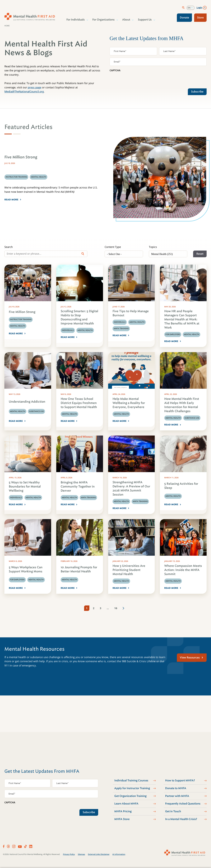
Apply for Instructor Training (132, 788)
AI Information (119, 854)
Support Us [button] (145, 20)
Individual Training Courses (131, 780)
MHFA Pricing (123, 811)
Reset (200, 254)
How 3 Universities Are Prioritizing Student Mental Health (129, 570)
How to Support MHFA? (180, 780)
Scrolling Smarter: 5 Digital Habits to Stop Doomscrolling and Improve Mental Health (79, 317)
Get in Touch (173, 811)
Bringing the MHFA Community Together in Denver (78, 487)
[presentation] (132, 79)
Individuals (68, 330)
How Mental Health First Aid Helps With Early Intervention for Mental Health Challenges (182, 405)
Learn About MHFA (126, 804)
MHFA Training (121, 329)
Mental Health (18, 326)
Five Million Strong (22, 312)
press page (35, 87)
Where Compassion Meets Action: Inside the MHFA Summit (183, 570)
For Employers (173, 334)
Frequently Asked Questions (183, 804)
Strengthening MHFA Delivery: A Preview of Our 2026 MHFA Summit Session (131, 488)
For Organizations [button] (104, 20)
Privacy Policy (69, 854)
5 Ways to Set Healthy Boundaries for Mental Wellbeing (25, 487)
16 (116, 608)
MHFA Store (122, 819)
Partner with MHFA (177, 796)
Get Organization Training (130, 796)
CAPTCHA (115, 70)
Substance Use (36, 411)
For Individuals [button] (76, 20)
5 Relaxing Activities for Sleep (181, 486)
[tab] (8, 134)
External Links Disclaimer (99, 854)
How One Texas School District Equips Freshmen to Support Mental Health (79, 403)
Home (7, 26)
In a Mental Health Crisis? (181, 819)
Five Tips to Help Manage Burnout (131, 313)
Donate (184, 18)
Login (199, 8)
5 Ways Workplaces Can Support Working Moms (26, 569)
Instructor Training (21, 319)
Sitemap (81, 854)
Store (200, 18)
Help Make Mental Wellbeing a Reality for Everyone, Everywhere (129, 403)
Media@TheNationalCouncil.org (24, 91)
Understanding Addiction (27, 402)
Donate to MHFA (176, 788)
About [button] (126, 20)
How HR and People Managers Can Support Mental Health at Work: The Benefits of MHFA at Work (182, 319)
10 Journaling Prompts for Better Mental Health (79, 569)
